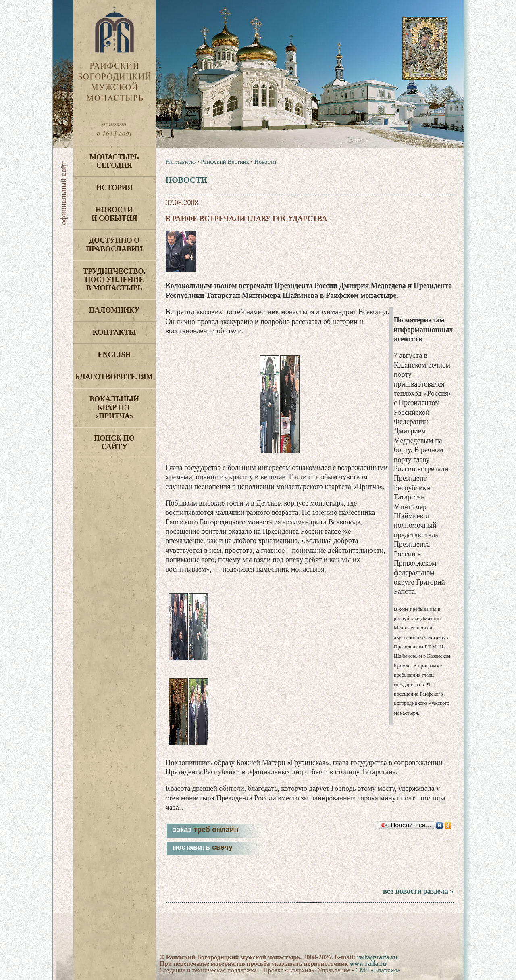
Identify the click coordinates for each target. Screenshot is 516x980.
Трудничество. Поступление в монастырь (114, 280)
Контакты (114, 332)
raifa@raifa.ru (377, 957)
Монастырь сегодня (114, 161)
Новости (265, 162)
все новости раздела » (418, 891)
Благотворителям (114, 377)
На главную (181, 162)
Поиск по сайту (114, 442)
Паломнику (114, 310)
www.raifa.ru (368, 964)
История (114, 188)
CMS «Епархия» (378, 970)
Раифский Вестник (225, 162)
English (114, 355)
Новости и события (114, 214)
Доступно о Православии (114, 245)
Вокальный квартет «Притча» (114, 407)
